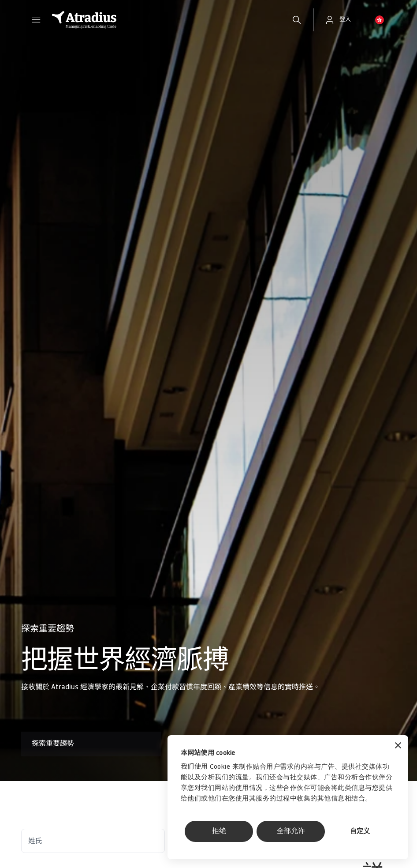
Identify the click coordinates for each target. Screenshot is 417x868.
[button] (36, 20)
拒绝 (219, 831)
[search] (297, 20)
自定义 (360, 832)
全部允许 (291, 831)
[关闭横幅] (398, 746)
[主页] (162, 20)
